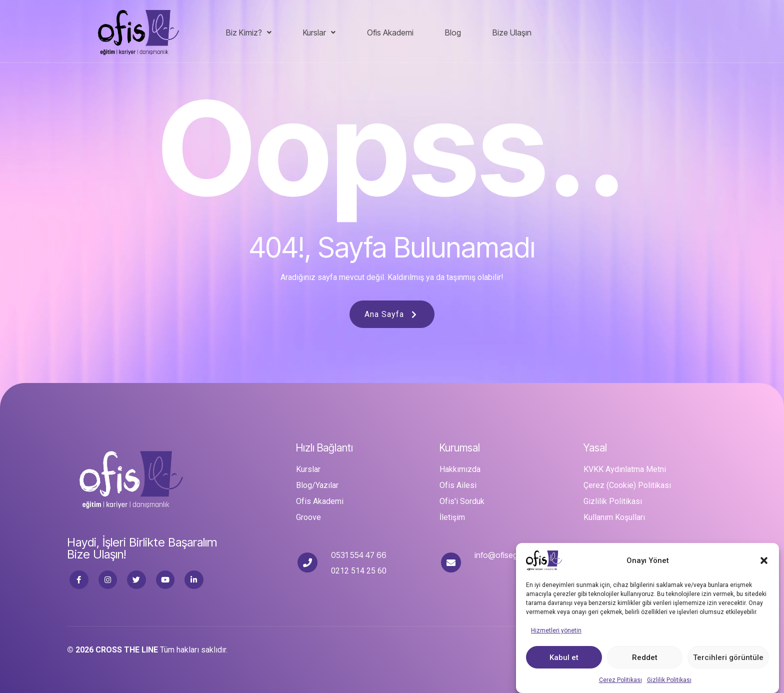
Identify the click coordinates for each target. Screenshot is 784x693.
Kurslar (319, 32)
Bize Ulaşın (512, 32)
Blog (453, 32)
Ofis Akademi (390, 32)
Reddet (645, 658)
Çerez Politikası (620, 681)
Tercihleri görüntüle (728, 658)
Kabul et (564, 658)
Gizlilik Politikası (669, 681)
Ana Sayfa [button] (392, 314)
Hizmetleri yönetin (556, 632)
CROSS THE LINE (127, 650)
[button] (764, 562)
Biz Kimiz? (249, 32)
